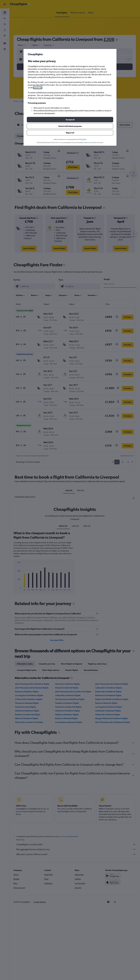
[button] (70, 120)
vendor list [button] (38, 88)
